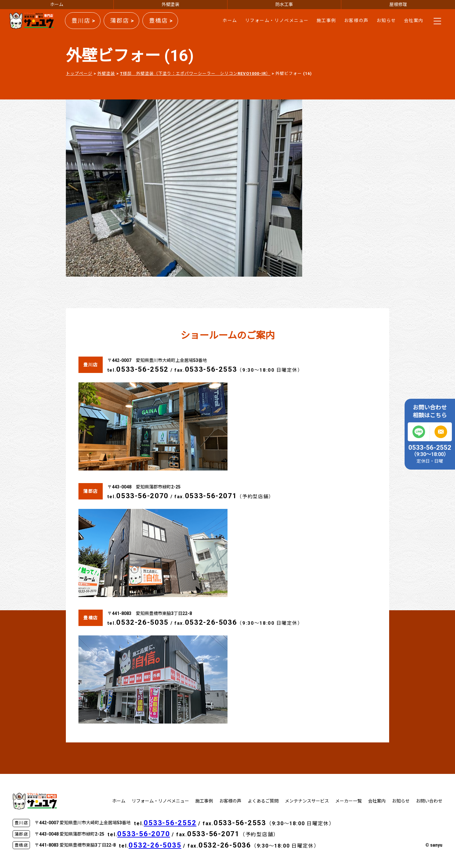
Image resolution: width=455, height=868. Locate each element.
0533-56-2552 (142, 369)
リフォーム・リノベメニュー (277, 20)
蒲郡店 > (122, 21)
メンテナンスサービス (307, 801)
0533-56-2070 (142, 496)
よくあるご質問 (263, 801)
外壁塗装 (170, 4)
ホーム (57, 4)
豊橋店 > (161, 21)
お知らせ (386, 20)
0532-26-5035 (142, 622)
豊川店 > (84, 21)
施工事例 (326, 20)
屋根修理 (398, 4)
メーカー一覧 (348, 801)
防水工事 (284, 4)
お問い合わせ (429, 801)
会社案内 (414, 20)
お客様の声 (356, 20)
